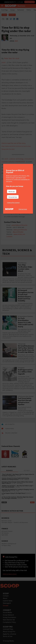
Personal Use (13, 197)
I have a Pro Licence (13, 202)
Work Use (12, 192)
